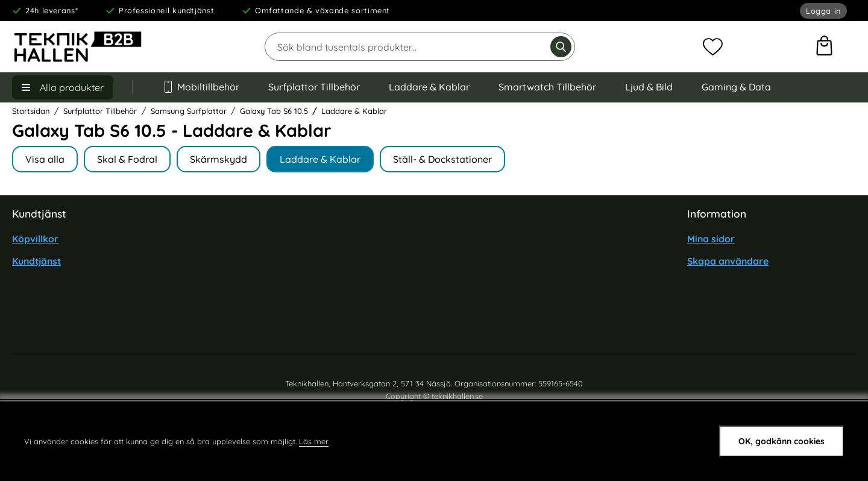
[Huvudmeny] (63, 87)
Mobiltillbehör (201, 87)
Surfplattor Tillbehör (314, 87)
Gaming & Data (736, 87)
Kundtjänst (36, 261)
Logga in (823, 11)
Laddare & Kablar (429, 87)
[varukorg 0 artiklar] (824, 47)
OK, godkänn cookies (782, 441)
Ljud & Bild (649, 87)
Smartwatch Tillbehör (547, 87)
